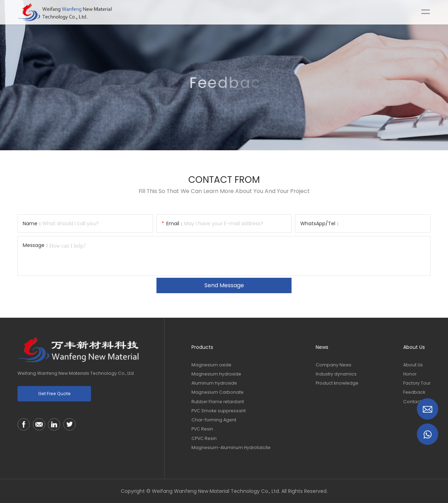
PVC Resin (202, 429)
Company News (334, 365)
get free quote (54, 394)
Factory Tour (417, 383)
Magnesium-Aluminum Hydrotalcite (231, 447)
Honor (410, 374)
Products (202, 347)
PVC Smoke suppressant (219, 411)
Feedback (414, 392)
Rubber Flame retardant (218, 402)
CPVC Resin (204, 438)
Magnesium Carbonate (218, 392)
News (322, 347)
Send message (224, 285)
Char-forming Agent (214, 420)
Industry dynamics (336, 374)
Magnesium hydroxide (216, 374)
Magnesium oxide (211, 365)
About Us (414, 347)
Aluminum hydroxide (214, 383)
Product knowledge (337, 383)
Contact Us (415, 402)
